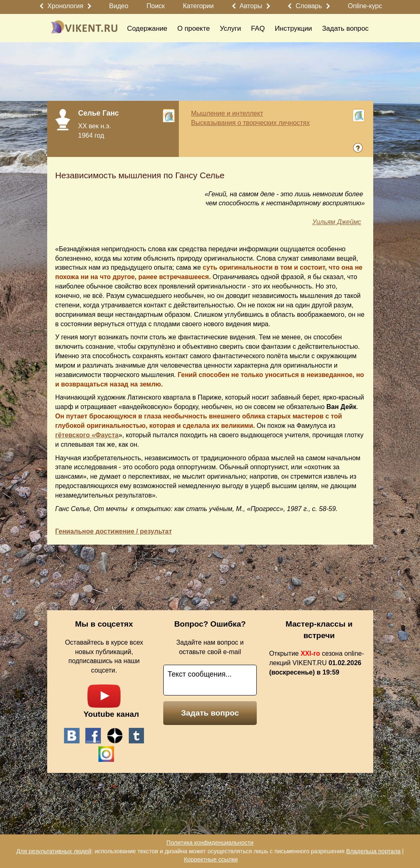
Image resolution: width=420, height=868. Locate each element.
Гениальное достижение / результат (114, 531)
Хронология (65, 6)
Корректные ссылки (211, 859)
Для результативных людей (54, 851)
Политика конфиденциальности (210, 843)
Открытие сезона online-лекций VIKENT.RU (316, 663)
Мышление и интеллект (227, 113)
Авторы (251, 6)
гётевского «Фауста (87, 435)
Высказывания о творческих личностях (251, 123)
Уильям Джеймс (337, 222)
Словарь (309, 6)
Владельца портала (373, 851)
